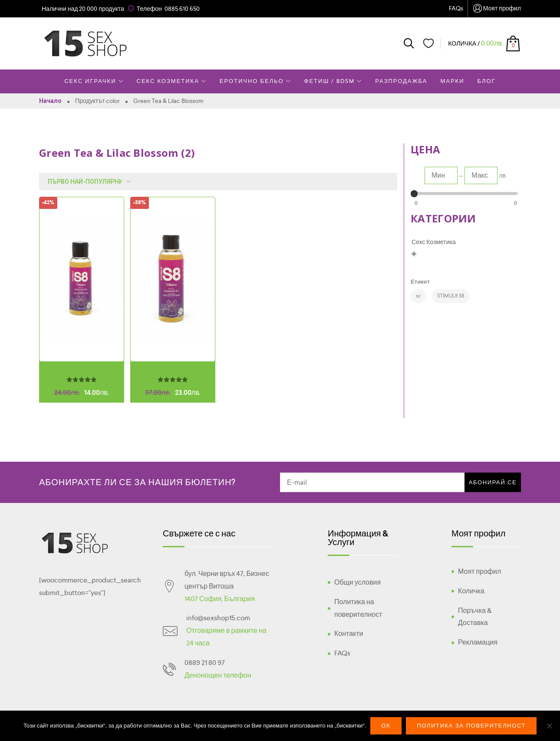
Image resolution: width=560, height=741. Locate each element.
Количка (471, 591)
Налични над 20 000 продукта (83, 9)
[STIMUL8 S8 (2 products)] (451, 296)
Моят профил (497, 9)
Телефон (149, 9)
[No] (549, 726)
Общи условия (357, 582)
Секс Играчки (94, 81)
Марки (452, 81)
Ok (386, 726)
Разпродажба (401, 81)
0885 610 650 (182, 9)
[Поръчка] (87, 182)
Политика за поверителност (471, 726)
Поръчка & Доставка (475, 617)
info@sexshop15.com (218, 618)
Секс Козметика (172, 81)
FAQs (456, 8)
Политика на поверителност (358, 608)
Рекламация (478, 642)
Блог (487, 81)
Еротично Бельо (255, 81)
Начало (50, 101)
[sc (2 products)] (418, 296)
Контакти (349, 633)
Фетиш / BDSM (333, 81)
